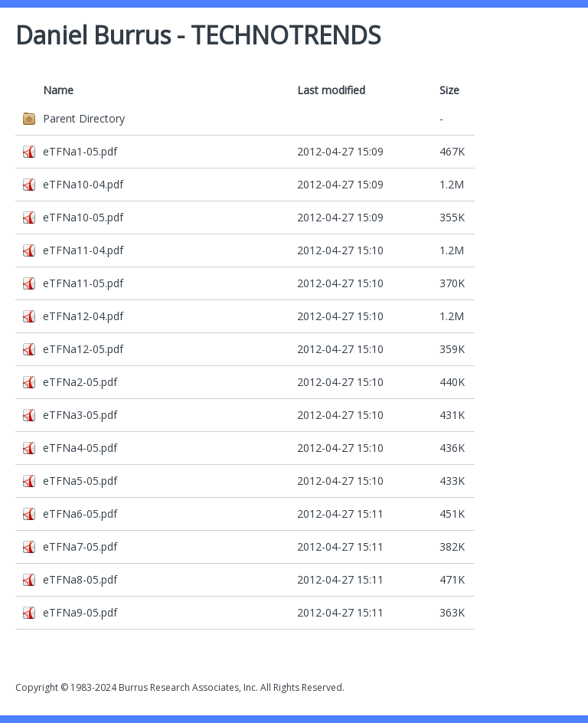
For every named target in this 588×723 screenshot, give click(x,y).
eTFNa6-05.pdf (80, 514)
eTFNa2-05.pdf (80, 382)
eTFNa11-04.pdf (83, 250)
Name (58, 90)
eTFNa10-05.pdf (83, 217)
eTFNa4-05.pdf (80, 448)
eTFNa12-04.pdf (83, 316)
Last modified (331, 90)
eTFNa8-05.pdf (80, 579)
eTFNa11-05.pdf (83, 283)
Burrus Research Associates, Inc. (188, 687)
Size (449, 90)
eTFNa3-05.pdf (80, 415)
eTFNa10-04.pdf (83, 184)
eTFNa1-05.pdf (80, 151)
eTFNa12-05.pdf (83, 349)
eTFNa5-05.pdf (80, 481)
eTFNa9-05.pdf (80, 612)
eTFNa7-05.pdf (80, 546)
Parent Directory (84, 118)
